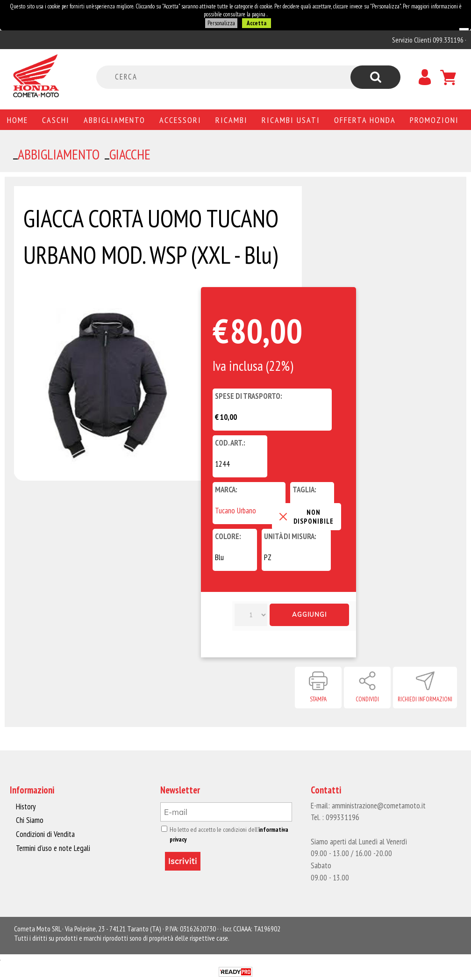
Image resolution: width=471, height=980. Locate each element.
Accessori (180, 120)
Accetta (256, 23)
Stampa (318, 699)
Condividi (367, 699)
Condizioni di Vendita (45, 834)
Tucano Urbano (235, 511)
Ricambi (232, 120)
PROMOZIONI (434, 120)
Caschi (56, 120)
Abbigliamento (114, 120)
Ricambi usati (291, 120)
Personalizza (221, 23)
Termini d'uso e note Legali (53, 848)
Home (18, 120)
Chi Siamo (30, 820)
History (26, 807)
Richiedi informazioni (425, 699)
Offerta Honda (365, 120)
